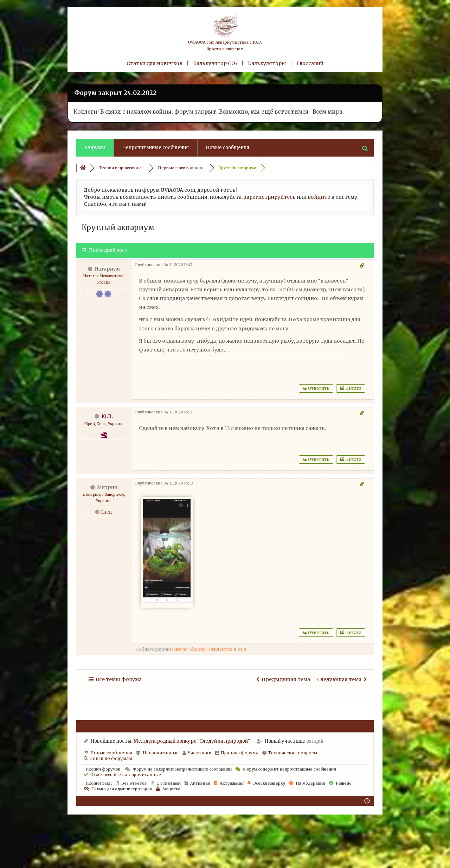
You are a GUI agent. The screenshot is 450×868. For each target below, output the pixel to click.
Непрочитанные (161, 753)
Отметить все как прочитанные (122, 775)
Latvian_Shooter (189, 649)
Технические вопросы (290, 753)
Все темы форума (115, 679)
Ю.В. (107, 416)
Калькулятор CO (215, 64)
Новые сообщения (227, 148)
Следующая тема (342, 679)
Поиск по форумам (108, 758)
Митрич (107, 487)
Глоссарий (310, 64)
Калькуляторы (267, 64)
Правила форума (237, 753)
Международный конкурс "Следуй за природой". (192, 741)
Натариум (107, 269)
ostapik (315, 741)
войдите (319, 197)
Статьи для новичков (155, 64)
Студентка (220, 649)
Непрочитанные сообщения (155, 148)
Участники (197, 753)
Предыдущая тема (283, 679)
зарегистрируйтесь (270, 197)
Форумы (95, 148)
